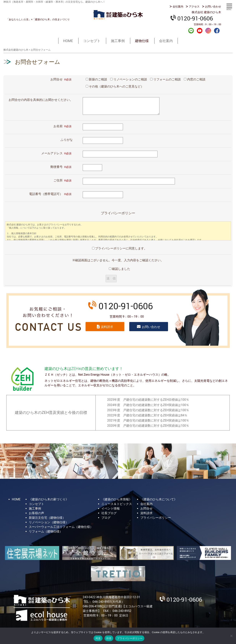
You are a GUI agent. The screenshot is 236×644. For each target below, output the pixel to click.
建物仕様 (142, 41)
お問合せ (146, 508)
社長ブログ (109, 513)
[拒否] (231, 636)
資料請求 (107, 327)
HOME (68, 41)
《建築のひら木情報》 (117, 499)
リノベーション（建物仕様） (49, 522)
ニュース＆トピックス (117, 504)
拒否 (109, 638)
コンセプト (92, 41)
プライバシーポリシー (156, 518)
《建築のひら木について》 (159, 499)
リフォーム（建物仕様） (46, 531)
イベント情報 (111, 508)
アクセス (194, 6)
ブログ (106, 518)
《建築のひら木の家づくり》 (49, 499)
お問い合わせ (213, 6)
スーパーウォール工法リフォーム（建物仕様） (61, 527)
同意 (98, 638)
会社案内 (178, 6)
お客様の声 (36, 513)
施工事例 (118, 41)
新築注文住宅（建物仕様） (47, 518)
